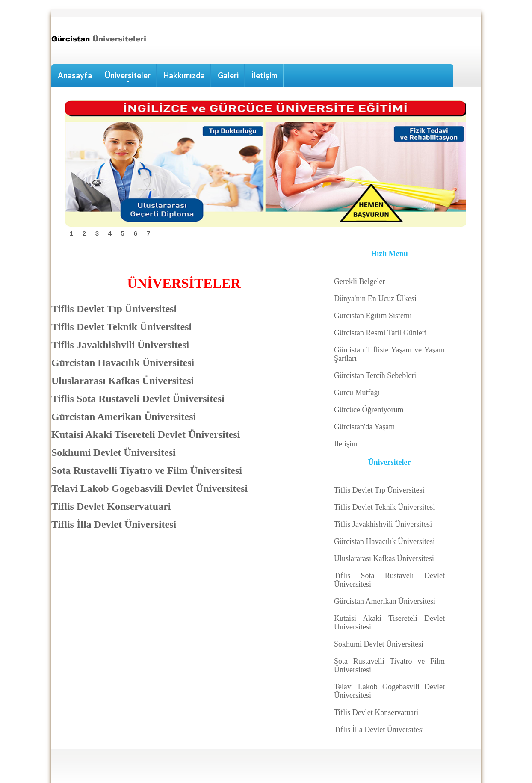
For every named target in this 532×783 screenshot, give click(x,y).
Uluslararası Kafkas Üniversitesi (384, 558)
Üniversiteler (128, 77)
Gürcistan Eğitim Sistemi (373, 316)
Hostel (102, 42)
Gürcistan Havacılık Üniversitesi (384, 541)
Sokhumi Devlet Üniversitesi (379, 644)
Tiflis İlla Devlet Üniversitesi (379, 730)
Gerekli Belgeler (359, 281)
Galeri (228, 75)
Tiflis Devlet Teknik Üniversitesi (384, 507)
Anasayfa (75, 75)
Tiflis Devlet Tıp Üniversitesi (379, 490)
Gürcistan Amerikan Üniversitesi (385, 601)
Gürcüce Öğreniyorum (369, 410)
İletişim (264, 75)
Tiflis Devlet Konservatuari (376, 712)
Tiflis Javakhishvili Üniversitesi (383, 524)
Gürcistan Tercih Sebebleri (375, 375)
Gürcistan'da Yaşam (364, 427)
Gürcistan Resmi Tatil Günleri (380, 333)
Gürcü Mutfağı (357, 393)
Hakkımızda (184, 75)
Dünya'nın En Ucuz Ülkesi (375, 298)
